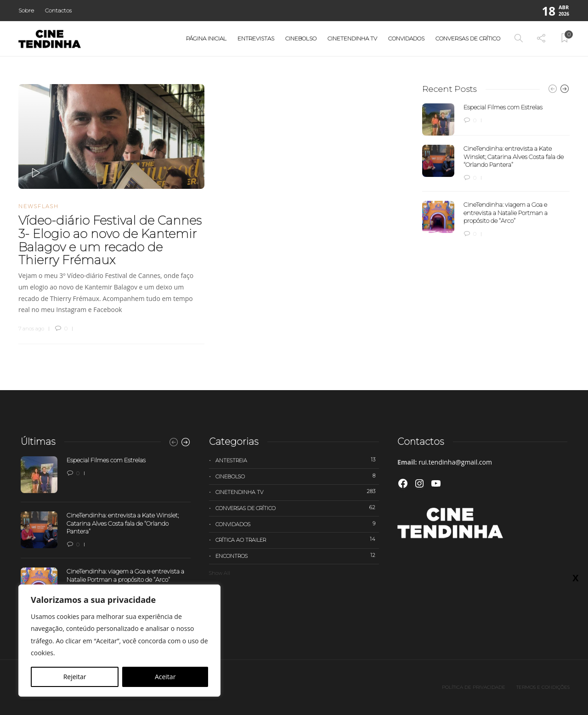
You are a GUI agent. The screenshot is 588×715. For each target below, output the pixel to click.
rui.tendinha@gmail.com (455, 462)
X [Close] (575, 633)
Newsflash (39, 206)
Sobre (26, 10)
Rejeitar (75, 677)
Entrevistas (256, 38)
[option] (496, 171)
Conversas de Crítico (468, 38)
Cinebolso (301, 38)
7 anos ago (31, 329)
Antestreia (297, 460)
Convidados (406, 38)
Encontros (297, 556)
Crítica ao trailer (297, 539)
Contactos (58, 10)
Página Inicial (206, 38)
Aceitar (165, 677)
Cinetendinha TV (352, 38)
